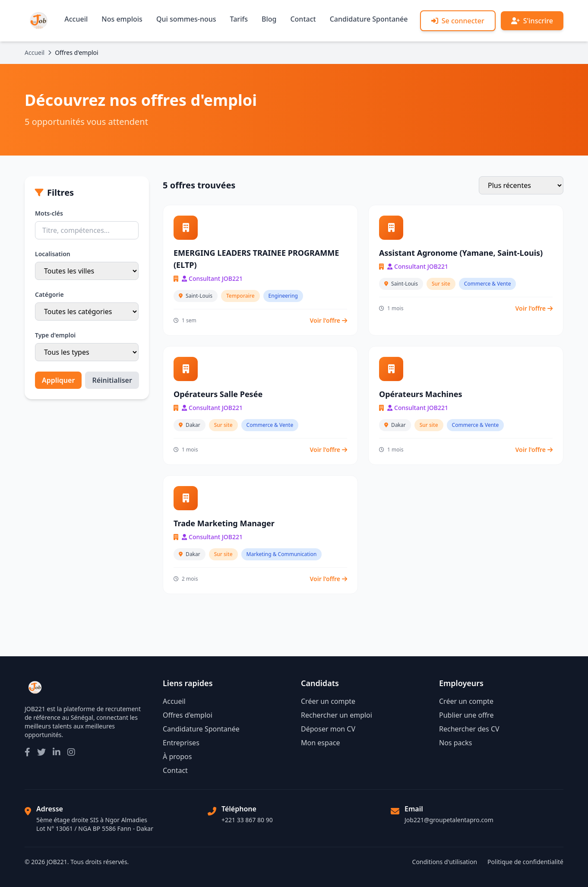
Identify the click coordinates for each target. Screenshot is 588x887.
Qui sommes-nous (186, 19)
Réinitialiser (112, 380)
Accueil (76, 19)
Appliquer (58, 380)
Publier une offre (466, 715)
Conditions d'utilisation (445, 862)
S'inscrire (532, 21)
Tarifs (239, 19)
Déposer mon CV (328, 729)
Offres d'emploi (188, 715)
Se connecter (458, 21)
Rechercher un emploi (337, 715)
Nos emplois (122, 19)
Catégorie (49, 294)
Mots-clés (49, 213)
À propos (177, 757)
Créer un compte (328, 701)
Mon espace (320, 743)
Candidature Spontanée (369, 19)
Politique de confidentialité (525, 862)
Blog (269, 19)
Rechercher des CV (469, 729)
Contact (303, 19)
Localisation (53, 254)
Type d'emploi (55, 335)
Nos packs (455, 743)
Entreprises (181, 743)
